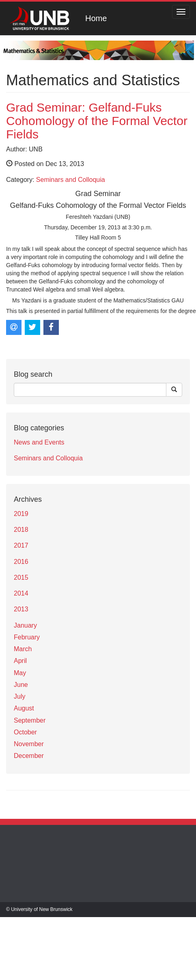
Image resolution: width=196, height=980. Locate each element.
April (20, 661)
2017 (21, 545)
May (20, 673)
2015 (21, 577)
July (19, 696)
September (30, 720)
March (23, 649)
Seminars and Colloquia (71, 180)
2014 (21, 593)
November (29, 744)
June (21, 685)
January (25, 625)
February (27, 637)
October (25, 732)
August (24, 708)
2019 (21, 514)
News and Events (39, 442)
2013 (21, 609)
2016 (21, 562)
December (29, 756)
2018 (21, 530)
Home (96, 18)
